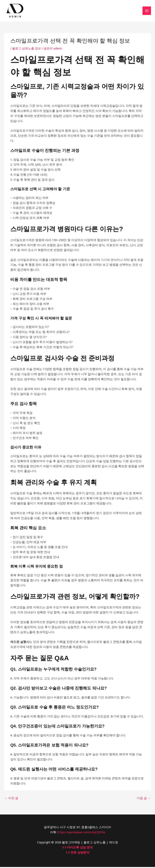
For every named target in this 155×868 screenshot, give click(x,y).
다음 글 (144, 800)
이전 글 (11, 800)
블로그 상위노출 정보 (27, 50)
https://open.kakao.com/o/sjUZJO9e (81, 833)
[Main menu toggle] (147, 12)
